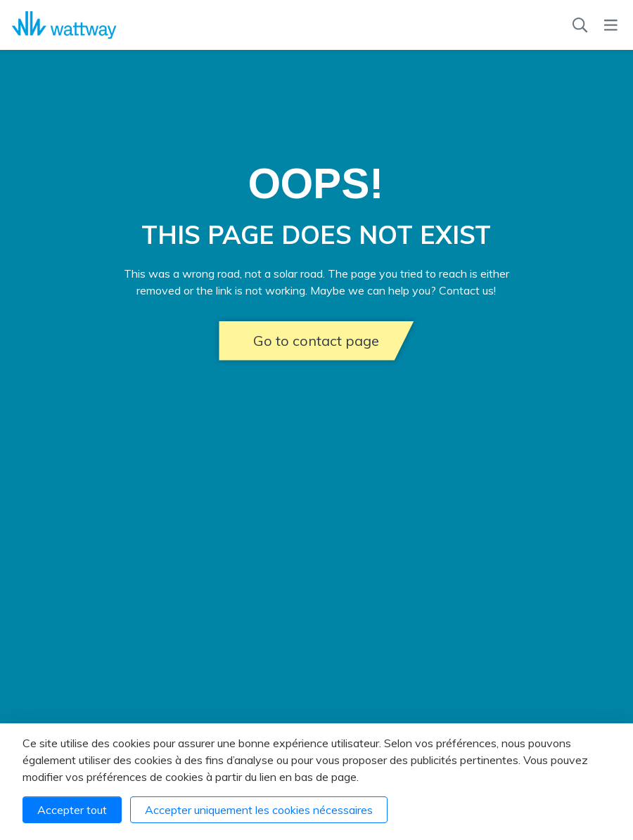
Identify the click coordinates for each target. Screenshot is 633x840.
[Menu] (611, 25)
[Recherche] (580, 25)
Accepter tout (72, 810)
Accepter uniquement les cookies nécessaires (259, 810)
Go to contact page (316, 341)
